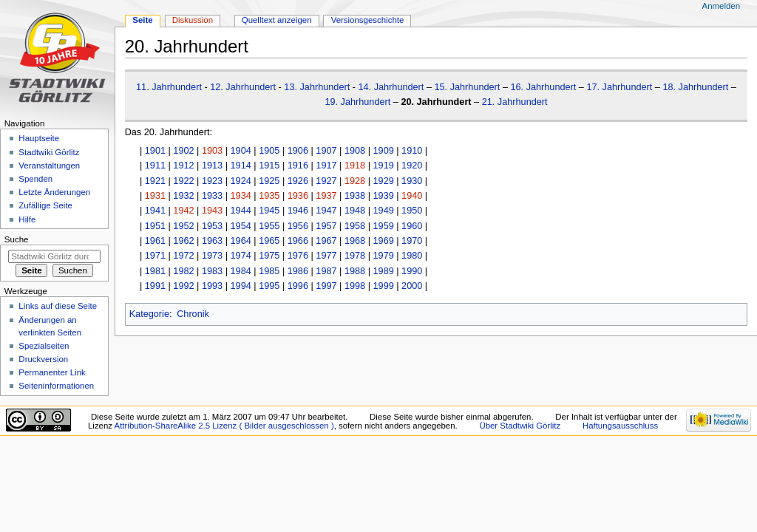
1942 (183, 211)
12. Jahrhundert (243, 87)
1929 (384, 181)
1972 (183, 256)
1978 (355, 256)
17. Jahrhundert (619, 87)
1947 (326, 211)
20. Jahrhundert (436, 102)
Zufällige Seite (45, 205)
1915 (269, 166)
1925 (269, 181)
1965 (269, 241)
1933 (212, 196)
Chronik (193, 314)
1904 (241, 151)
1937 (326, 196)
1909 (384, 151)
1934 (241, 196)
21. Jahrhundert (515, 102)
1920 (412, 166)
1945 (269, 211)
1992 (183, 286)
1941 (155, 211)
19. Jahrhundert (357, 102)
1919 (384, 166)
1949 (384, 211)
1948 (355, 211)
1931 (155, 196)
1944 (241, 211)
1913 (212, 166)
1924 (241, 181)
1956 (298, 226)
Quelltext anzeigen (277, 20)
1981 (155, 271)
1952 (183, 226)
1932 (183, 196)
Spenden (35, 179)
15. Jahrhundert (467, 87)
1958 (355, 226)
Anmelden (722, 6)
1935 (269, 196)
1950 (412, 211)
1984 (241, 271)
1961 (155, 241)
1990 (412, 271)
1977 (326, 256)
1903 (212, 151)
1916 (298, 166)
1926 (298, 181)
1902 (183, 151)
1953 (212, 226)
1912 (183, 166)
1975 (269, 256)
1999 (384, 286)
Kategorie (149, 314)
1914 (241, 166)
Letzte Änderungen (54, 192)
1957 (326, 226)
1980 (412, 256)
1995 (269, 286)
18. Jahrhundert (695, 87)
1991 (155, 286)
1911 (155, 166)
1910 (412, 151)
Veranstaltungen (49, 166)
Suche (17, 239)
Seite (142, 20)
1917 (326, 166)
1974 (241, 256)
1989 (384, 271)
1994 (241, 286)
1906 (298, 151)
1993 (212, 286)
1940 (412, 196)
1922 (183, 181)
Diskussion (193, 20)
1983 (212, 271)
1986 (298, 271)
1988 (355, 271)
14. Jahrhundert (391, 87)
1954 (241, 226)
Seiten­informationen (56, 386)
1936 (298, 196)
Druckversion (43, 359)
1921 (155, 181)
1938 (355, 196)
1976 (298, 256)
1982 (183, 271)
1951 (155, 226)
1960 (412, 226)
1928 (355, 181)
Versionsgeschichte (368, 20)
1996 (298, 286)
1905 (269, 151)
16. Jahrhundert (543, 87)
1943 (212, 211)
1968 (355, 241)
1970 (412, 241)
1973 (212, 256)
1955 (269, 226)
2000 (412, 286)
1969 (384, 241)
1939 (384, 196)
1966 (298, 241)
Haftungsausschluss (620, 426)
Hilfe (27, 219)
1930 (412, 181)
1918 (355, 166)
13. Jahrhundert (317, 87)
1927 (326, 181)
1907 (326, 151)
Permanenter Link (52, 372)
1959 (384, 226)
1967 (326, 241)
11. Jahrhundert (169, 87)
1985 (269, 271)
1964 (241, 241)
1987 (326, 271)
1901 (155, 151)
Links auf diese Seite (58, 306)
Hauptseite (39, 138)
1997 (326, 286)
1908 (355, 151)
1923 (212, 181)
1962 (183, 241)
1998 (355, 286)
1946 (298, 211)
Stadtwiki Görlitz (49, 152)
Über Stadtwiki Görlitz (520, 426)
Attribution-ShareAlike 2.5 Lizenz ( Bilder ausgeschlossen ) (224, 426)
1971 (155, 256)
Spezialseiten (44, 346)
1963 (212, 241)
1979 (384, 256)
